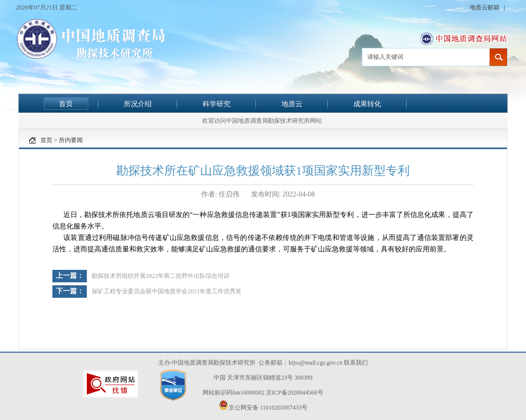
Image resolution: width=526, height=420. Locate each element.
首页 (66, 104)
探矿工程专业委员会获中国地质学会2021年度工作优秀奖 (167, 291)
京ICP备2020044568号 (295, 393)
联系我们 (356, 363)
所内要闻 (71, 140)
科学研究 (217, 104)
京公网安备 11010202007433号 (263, 406)
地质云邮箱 (485, 7)
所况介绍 (138, 104)
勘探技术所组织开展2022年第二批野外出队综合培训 (161, 276)
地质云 (292, 104)
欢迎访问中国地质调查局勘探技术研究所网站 (262, 121)
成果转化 (367, 104)
